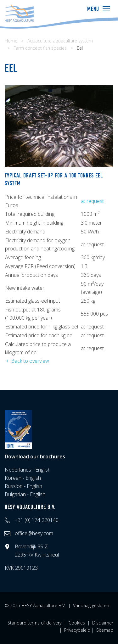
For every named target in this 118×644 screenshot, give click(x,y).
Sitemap (105, 630)
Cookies (77, 623)
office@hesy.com (34, 533)
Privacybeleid (77, 630)
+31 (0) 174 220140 (37, 520)
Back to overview (27, 361)
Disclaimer (103, 623)
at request (92, 201)
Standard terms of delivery (34, 623)
